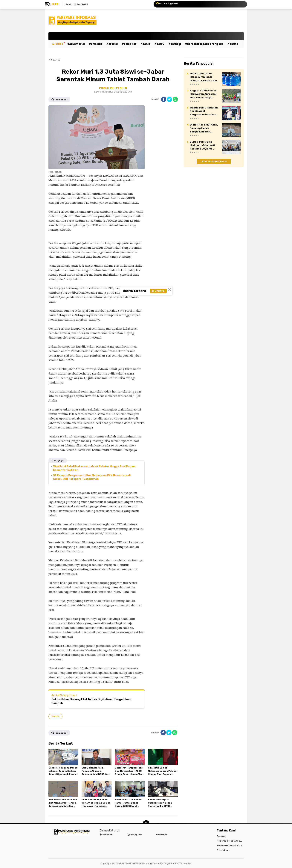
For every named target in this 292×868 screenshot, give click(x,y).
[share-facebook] (164, 99)
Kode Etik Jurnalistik (229, 846)
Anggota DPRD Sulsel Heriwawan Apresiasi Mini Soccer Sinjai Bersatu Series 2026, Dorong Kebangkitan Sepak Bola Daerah (204, 94)
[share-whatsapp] (175, 99)
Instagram (135, 835)
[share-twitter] (169, 99)
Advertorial (77, 44)
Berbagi (176, 44)
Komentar (59, 99)
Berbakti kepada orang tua (205, 44)
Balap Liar (130, 44)
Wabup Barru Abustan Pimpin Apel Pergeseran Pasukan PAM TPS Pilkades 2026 (204, 111)
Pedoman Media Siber (230, 841)
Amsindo (97, 44)
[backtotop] (146, 824)
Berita (234, 44)
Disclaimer (223, 850)
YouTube (162, 835)
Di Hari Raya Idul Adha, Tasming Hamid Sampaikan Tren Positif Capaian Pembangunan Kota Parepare (204, 128)
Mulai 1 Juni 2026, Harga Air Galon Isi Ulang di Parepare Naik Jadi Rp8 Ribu (204, 77)
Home (55, 4)
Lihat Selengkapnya (214, 161)
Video (59, 44)
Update (158, 291)
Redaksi (221, 836)
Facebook (106, 835)
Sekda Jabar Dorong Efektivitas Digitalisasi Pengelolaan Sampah (91, 701)
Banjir (146, 44)
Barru (160, 44)
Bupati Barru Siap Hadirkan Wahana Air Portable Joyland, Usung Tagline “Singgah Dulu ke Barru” (203, 145)
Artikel (113, 44)
